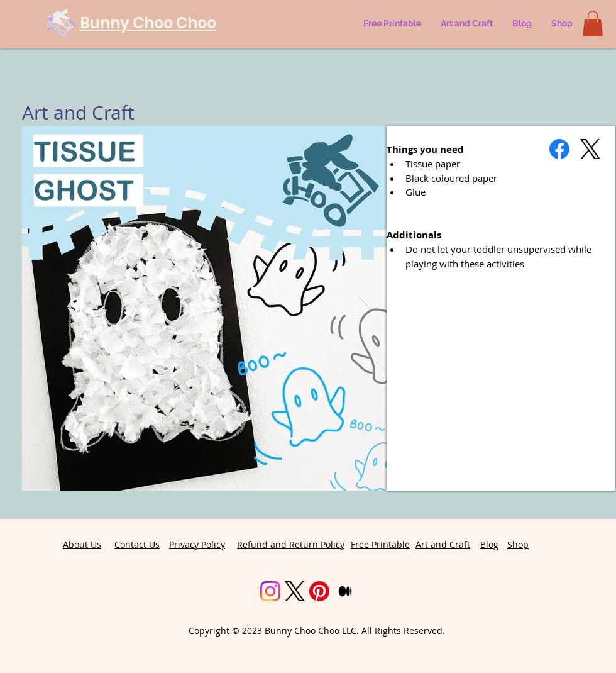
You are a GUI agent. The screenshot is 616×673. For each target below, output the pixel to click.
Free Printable (380, 544)
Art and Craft (443, 544)
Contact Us (137, 544)
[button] (593, 24)
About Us (82, 544)
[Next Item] (365, 308)
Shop (518, 544)
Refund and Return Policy (291, 544)
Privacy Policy (197, 544)
